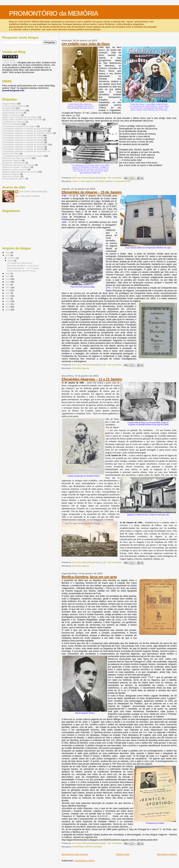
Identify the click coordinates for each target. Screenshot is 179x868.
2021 (8, 276)
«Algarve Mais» (9, 104)
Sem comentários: (115, 178)
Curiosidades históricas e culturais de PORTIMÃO (25, 144)
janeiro (11, 261)
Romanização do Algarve (14, 179)
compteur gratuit (9, 60)
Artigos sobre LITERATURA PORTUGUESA (22, 119)
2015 (8, 293)
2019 (8, 282)
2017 (8, 287)
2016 (8, 290)
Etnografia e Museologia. (14, 163)
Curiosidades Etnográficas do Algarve (19, 126)
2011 (8, 304)
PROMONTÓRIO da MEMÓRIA (54, 13)
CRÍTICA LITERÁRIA (93, 847)
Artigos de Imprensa (11, 115)
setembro (12, 258)
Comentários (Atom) (84, 861)
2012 (8, 301)
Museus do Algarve (11, 174)
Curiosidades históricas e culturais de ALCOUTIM (25, 131)
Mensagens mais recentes (75, 854)
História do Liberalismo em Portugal (19, 165)
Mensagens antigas (167, 854)
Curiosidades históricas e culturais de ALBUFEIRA (25, 129)
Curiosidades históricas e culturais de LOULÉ (23, 140)
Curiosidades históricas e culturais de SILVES (112, 181)
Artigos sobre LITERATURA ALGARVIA (20, 117)
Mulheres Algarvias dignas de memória (20, 172)
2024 (8, 252)
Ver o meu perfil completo (27, 196)
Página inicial (123, 854)
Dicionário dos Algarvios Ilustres (17, 158)
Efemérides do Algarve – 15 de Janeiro (92, 192)
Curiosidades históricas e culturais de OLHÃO (23, 142)
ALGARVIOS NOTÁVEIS (14, 110)
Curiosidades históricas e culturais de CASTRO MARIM (28, 133)
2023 (8, 255)
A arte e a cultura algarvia (82, 181)
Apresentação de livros (13, 113)
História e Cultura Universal (15, 169)
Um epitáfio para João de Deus (86, 44)
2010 (8, 307)
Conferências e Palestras (14, 122)
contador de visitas (10, 63)
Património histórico (11, 176)
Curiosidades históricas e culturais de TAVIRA (23, 149)
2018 (8, 285)
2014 (8, 296)
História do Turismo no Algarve (16, 167)
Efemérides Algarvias (81, 368)
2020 (8, 279)
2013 (8, 298)
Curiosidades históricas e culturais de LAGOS (23, 138)
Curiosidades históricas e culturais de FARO (22, 135)
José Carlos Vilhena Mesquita (33, 192)
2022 (8, 273)
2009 (8, 310)
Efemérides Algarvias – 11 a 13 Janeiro (92, 379)
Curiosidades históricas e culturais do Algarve (23, 156)
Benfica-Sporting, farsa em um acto (89, 577)
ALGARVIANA (78, 847)
